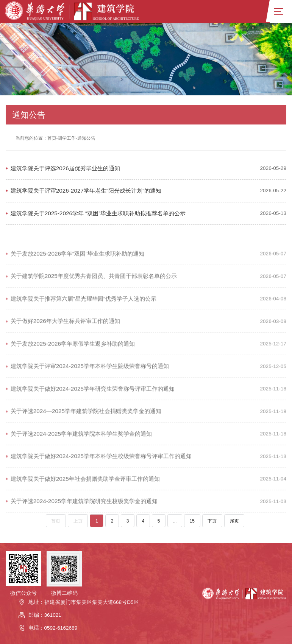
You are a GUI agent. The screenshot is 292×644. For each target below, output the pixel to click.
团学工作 (67, 138)
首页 (52, 138)
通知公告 (86, 138)
